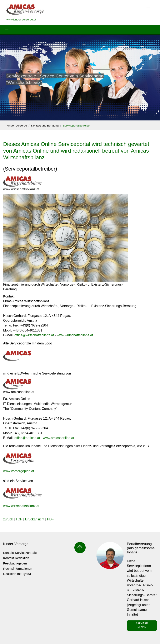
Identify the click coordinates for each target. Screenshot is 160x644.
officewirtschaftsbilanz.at (34, 335)
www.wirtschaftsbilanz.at (75, 335)
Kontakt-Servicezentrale (20, 553)
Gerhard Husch (142, 625)
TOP (19, 519)
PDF (50, 519)
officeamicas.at (27, 438)
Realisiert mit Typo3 (17, 574)
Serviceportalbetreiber (77, 126)
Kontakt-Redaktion (16, 558)
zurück (8, 519)
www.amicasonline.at (58, 438)
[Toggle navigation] (148, 7)
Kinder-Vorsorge (17, 126)
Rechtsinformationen (18, 569)
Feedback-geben (15, 563)
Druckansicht (35, 519)
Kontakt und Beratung (45, 126)
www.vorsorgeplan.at (19, 471)
